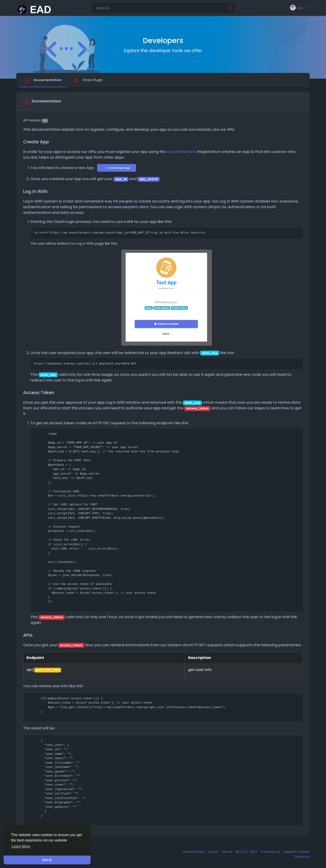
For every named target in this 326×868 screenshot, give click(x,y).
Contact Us (271, 852)
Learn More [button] (21, 846)
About (214, 852)
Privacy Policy (194, 852)
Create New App (117, 169)
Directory (302, 857)
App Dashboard (181, 153)
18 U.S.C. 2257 (247, 852)
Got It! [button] (47, 860)
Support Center (296, 852)
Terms (227, 852)
